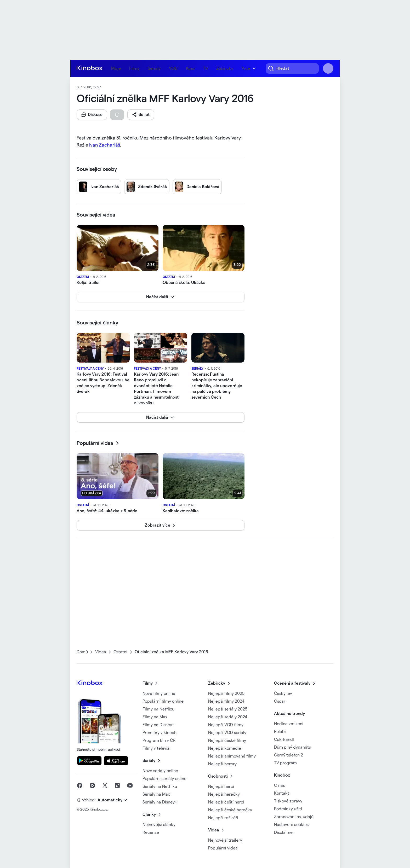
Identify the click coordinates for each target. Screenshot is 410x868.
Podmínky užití (288, 809)
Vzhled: (89, 800)
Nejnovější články (159, 825)
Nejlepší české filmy (227, 741)
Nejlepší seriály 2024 (228, 717)
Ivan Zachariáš (105, 145)
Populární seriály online (164, 779)
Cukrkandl (284, 739)
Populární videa (223, 848)
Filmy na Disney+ (158, 725)
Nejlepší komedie (225, 748)
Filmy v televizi (156, 748)
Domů (82, 652)
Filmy (134, 68)
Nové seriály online (160, 771)
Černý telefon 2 (289, 755)
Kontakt (282, 793)
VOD (173, 68)
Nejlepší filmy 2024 (226, 701)
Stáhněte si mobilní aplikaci (102, 724)
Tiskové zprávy (288, 801)
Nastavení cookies (291, 825)
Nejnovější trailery (225, 840)
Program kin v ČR (159, 741)
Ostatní (120, 652)
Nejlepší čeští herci (226, 802)
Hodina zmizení (289, 724)
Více (246, 68)
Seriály (154, 68)
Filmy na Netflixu (158, 709)
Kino (190, 68)
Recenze (151, 832)
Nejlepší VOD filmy (226, 725)
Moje (116, 68)
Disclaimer (284, 832)
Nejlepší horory (222, 764)
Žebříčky (225, 68)
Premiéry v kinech (160, 733)
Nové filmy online (159, 694)
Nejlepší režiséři (223, 818)
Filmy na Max (155, 717)
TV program (285, 763)
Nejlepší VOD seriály (227, 733)
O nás (279, 785)
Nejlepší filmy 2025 (226, 694)
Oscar (280, 701)
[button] (92, 115)
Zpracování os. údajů (294, 817)
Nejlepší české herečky (230, 810)
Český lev (283, 694)
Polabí (280, 732)
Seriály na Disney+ (160, 802)
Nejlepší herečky (224, 794)
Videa (101, 652)
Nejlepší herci (221, 787)
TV (205, 68)
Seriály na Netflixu (160, 787)
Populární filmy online (163, 701)
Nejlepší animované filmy (232, 756)
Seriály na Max (156, 794)
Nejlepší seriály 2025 (228, 709)
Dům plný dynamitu (293, 747)
